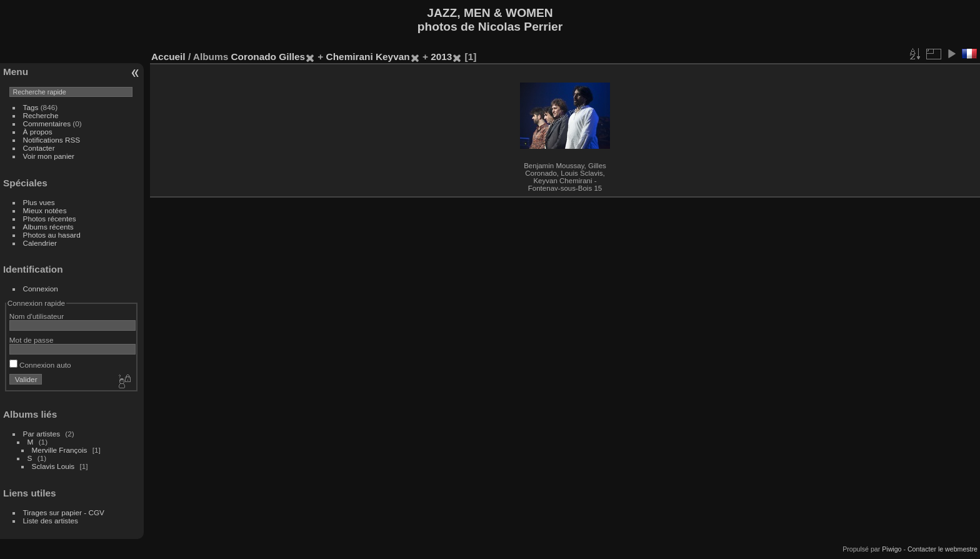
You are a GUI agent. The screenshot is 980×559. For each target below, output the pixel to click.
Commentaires (47, 123)
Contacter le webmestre (942, 549)
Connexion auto (40, 365)
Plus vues (39, 202)
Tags (31, 107)
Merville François (60, 450)
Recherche (41, 115)
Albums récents (48, 227)
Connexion (41, 289)
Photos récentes (50, 219)
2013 (441, 57)
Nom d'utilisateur (37, 316)
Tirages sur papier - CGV (64, 512)
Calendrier (40, 243)
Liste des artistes (51, 521)
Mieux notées (45, 210)
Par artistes (42, 434)
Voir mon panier (49, 156)
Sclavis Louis (53, 466)
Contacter (39, 148)
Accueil (168, 57)
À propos (38, 132)
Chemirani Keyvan (368, 57)
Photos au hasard (52, 235)
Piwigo (892, 549)
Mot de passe (32, 340)
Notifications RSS (52, 140)
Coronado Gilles (268, 57)
